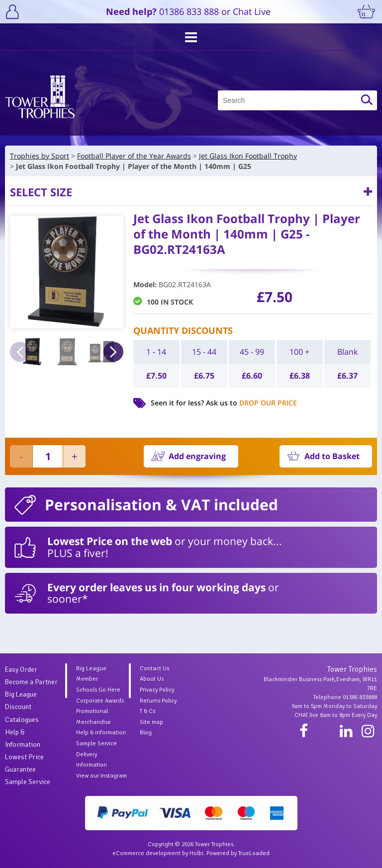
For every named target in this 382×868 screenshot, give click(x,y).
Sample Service (28, 782)
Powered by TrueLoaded (238, 853)
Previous (20, 352)
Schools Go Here (98, 690)
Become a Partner (31, 682)
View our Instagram (101, 776)
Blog (146, 733)
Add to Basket (332, 456)
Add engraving (197, 456)
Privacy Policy (157, 690)
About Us (152, 679)
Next (113, 352)
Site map (151, 722)
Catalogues (22, 720)
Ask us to (251, 403)
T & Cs (147, 711)
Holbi (196, 853)
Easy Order (21, 670)
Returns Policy (158, 701)
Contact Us (154, 669)
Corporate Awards (100, 701)
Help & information (101, 733)
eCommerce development (146, 853)
